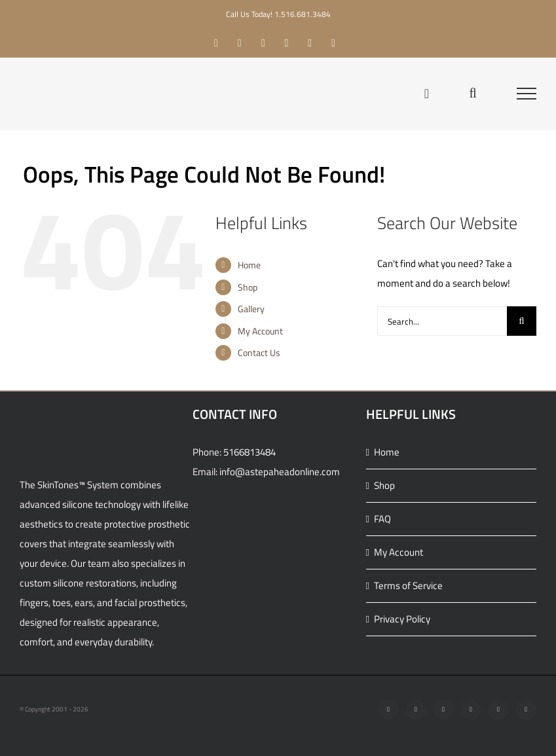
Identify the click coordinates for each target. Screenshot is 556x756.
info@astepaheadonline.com (280, 472)
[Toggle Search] (473, 93)
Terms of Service (408, 585)
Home (249, 265)
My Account (260, 331)
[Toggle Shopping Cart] (427, 94)
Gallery (251, 309)
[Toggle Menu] (527, 94)
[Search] (522, 321)
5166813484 (250, 452)
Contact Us (259, 352)
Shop (248, 287)
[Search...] (442, 321)
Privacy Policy (402, 619)
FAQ (382, 519)
